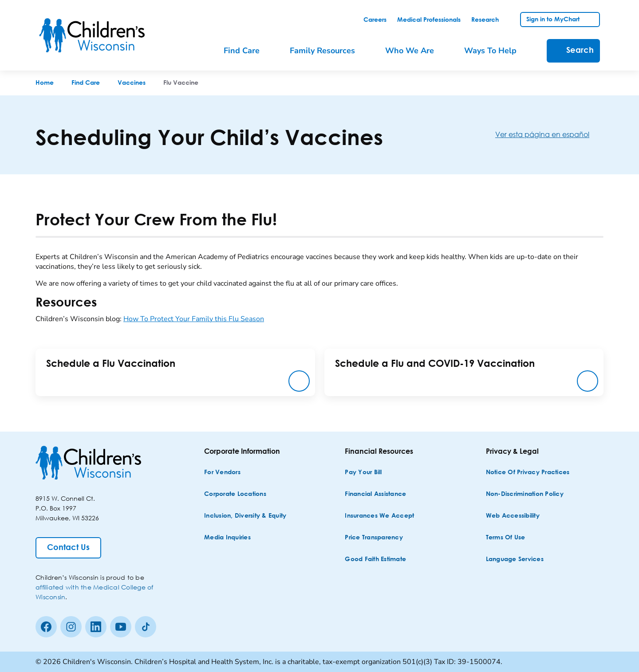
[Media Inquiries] (227, 538)
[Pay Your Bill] (363, 473)
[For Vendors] (222, 473)
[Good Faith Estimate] (375, 560)
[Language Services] (515, 560)
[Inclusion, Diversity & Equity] (245, 516)
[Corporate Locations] (235, 494)
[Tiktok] (146, 627)
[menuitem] (248, 51)
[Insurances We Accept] (379, 516)
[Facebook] (46, 627)
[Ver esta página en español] (549, 134)
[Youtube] (121, 627)
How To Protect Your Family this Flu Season (194, 319)
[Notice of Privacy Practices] (528, 473)
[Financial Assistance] (375, 494)
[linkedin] (96, 627)
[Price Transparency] (374, 538)
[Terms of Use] (506, 538)
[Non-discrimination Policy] (525, 494)
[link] (375, 20)
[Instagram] (71, 627)
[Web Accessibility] (513, 516)
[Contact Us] (68, 548)
